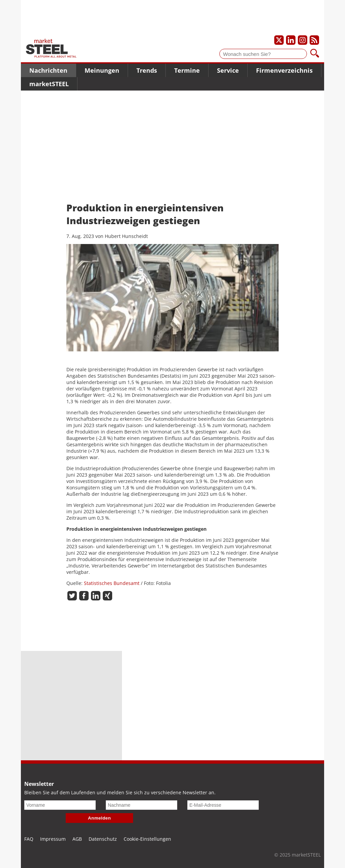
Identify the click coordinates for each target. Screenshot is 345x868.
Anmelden (99, 818)
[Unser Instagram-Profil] (303, 40)
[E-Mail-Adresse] (223, 805)
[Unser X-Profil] (279, 40)
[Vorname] (60, 805)
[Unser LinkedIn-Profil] (291, 40)
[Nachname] (142, 805)
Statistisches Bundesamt (112, 583)
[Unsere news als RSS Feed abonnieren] (314, 40)
